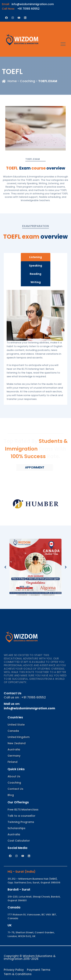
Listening (35, 257)
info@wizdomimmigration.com (28, 4)
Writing (36, 282)
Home (12, 81)
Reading (35, 274)
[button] (5, 567)
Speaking (35, 266)
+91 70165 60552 (21, 9)
